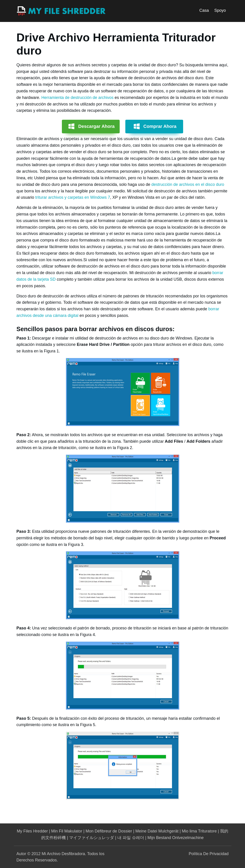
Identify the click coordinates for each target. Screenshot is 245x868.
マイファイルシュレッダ (92, 838)
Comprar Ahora (160, 126)
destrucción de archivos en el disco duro (188, 184)
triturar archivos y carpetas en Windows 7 (73, 197)
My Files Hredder (32, 831)
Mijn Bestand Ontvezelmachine (175, 838)
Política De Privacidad (209, 854)
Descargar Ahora (96, 126)
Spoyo (220, 10)
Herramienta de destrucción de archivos (78, 98)
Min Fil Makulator (67, 831)
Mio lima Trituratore (199, 831)
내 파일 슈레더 (131, 838)
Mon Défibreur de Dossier (109, 831)
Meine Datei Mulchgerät (157, 831)
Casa (204, 10)
